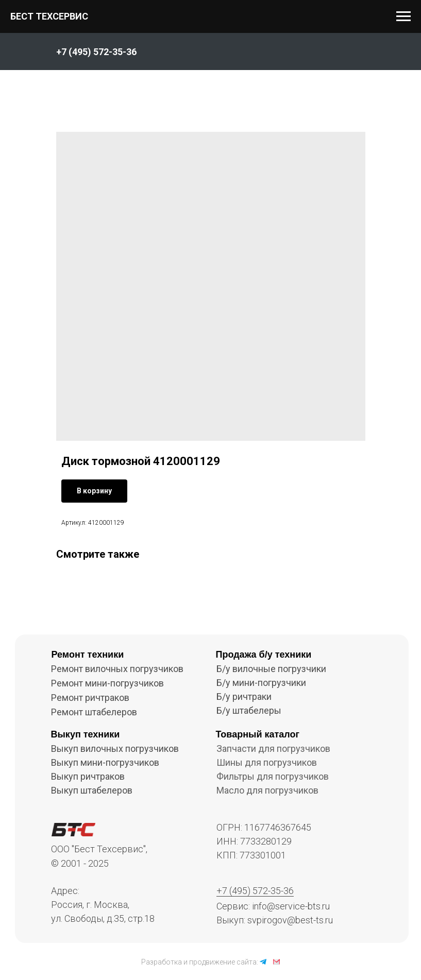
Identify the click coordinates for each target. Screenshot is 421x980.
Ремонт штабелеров (94, 712)
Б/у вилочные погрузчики (271, 669)
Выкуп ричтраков (88, 776)
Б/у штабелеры (249, 710)
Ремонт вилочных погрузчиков (117, 669)
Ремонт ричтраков (90, 698)
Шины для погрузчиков (267, 762)
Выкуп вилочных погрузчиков (115, 749)
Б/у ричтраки (244, 697)
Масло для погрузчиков (267, 790)
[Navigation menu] (403, 16)
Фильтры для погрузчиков (273, 776)
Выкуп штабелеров (92, 790)
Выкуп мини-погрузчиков (105, 762)
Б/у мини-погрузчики (261, 683)
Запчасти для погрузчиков (273, 749)
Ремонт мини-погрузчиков (107, 683)
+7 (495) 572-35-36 (255, 891)
